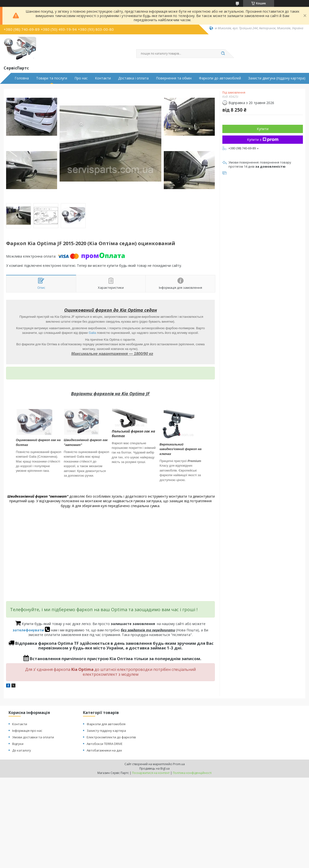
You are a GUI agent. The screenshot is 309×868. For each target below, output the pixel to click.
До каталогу (22, 750)
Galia (92, 333)
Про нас (81, 78)
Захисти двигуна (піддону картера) (277, 78)
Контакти (103, 78)
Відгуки (18, 744)
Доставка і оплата (133, 78)
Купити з (263, 140)
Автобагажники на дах (104, 750)
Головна (22, 78)
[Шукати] (223, 54)
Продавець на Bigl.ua (154, 768)
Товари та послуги (52, 78)
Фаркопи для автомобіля (106, 724)
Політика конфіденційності (192, 773)
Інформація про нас (27, 731)
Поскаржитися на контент (151, 773)
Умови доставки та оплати (33, 737)
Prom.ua (179, 764)
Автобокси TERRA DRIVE (105, 744)
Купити (263, 129)
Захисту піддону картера (106, 731)
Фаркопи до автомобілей (220, 78)
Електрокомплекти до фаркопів (111, 737)
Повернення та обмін (174, 78)
